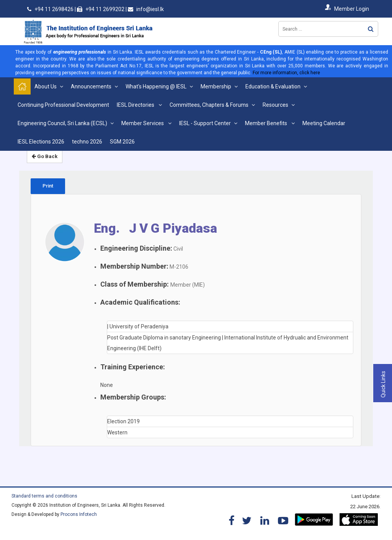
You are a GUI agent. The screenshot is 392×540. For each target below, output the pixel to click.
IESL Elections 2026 (41, 142)
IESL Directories (136, 105)
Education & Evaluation (273, 86)
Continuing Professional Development (63, 105)
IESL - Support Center (205, 123)
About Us (46, 86)
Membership (216, 86)
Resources (275, 105)
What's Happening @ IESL (156, 86)
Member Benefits (267, 123)
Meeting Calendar (324, 123)
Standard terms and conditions (44, 496)
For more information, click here (286, 73)
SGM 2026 (122, 142)
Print (48, 186)
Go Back (45, 156)
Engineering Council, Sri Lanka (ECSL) (62, 123)
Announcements (91, 86)
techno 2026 (87, 142)
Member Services (143, 123)
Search (371, 29)
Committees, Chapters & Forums (209, 105)
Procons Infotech (79, 514)
